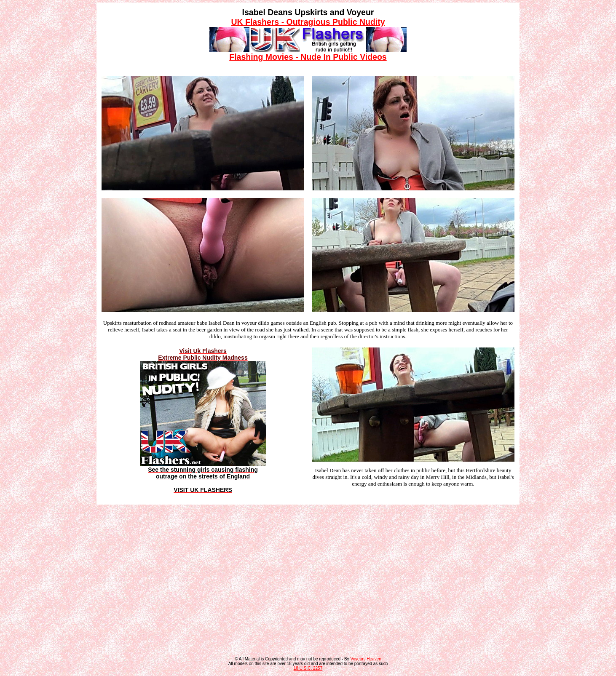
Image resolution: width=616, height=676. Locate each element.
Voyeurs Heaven (366, 659)
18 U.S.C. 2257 (308, 668)
